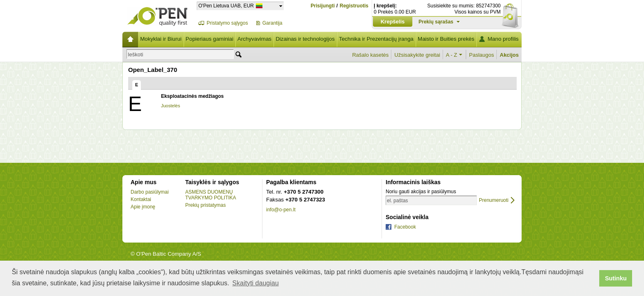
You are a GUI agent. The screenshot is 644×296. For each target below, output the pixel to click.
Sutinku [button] (616, 278)
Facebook (405, 227)
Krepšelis (393, 22)
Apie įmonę (143, 207)
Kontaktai (141, 199)
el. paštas (397, 201)
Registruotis (354, 6)
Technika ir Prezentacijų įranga (376, 39)
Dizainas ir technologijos (305, 39)
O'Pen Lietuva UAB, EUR (226, 6)
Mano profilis (503, 39)
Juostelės (170, 106)
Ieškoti (136, 54)
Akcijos (509, 55)
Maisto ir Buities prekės (446, 39)
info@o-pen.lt (281, 210)
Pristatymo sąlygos (227, 23)
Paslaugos (482, 55)
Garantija (273, 23)
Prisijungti (323, 6)
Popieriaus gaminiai (209, 39)
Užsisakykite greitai (417, 55)
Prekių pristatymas (206, 205)
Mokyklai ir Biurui (161, 39)
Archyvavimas (254, 39)
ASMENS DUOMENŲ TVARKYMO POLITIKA (211, 195)
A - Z (452, 55)
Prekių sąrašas (436, 22)
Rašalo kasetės (370, 55)
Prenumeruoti (494, 200)
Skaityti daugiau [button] (256, 283)
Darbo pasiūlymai (150, 192)
